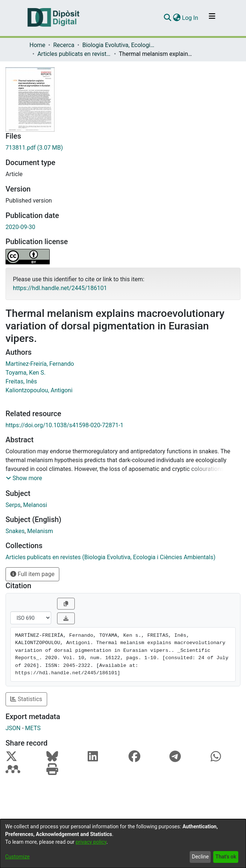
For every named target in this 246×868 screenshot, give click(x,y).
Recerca (64, 45)
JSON (13, 728)
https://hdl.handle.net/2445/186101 (60, 288)
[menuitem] (177, 18)
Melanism (40, 531)
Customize (17, 857)
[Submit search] (167, 18)
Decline (200, 857)
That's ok (226, 857)
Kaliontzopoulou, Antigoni (39, 390)
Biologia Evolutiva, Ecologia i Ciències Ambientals (119, 45)
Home (37, 45)
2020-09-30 (20, 227)
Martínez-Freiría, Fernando (40, 364)
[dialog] (123, 844)
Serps (13, 505)
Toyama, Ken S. (26, 373)
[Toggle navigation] (212, 18)
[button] (24, 478)
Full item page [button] (32, 574)
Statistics (26, 699)
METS (33, 728)
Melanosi (35, 505)
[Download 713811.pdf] (123, 148)
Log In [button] (190, 18)
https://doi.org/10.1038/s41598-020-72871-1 (64, 425)
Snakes (15, 531)
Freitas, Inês (21, 381)
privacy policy (91, 842)
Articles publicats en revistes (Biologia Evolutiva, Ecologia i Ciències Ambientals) (74, 54)
